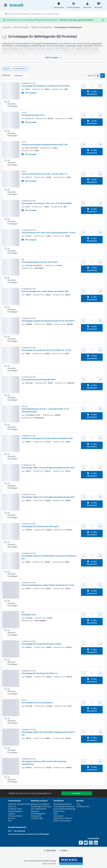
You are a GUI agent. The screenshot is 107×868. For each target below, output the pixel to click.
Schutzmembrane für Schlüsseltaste (37, 703)
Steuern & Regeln (21, 27)
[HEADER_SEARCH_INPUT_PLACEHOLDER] (53, 14)
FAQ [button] (10, 821)
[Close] (103, 20)
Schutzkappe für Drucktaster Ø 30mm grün (40, 526)
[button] (53, 69)
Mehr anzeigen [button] (54, 58)
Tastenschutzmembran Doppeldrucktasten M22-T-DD (45, 145)
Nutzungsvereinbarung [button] (64, 806)
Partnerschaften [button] (15, 816)
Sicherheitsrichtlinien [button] (63, 818)
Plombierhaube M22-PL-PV (33, 115)
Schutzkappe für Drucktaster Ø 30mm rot (39, 673)
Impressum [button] (58, 816)
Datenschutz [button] (59, 811)
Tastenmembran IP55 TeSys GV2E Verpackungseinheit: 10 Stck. (49, 233)
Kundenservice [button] (83, 806)
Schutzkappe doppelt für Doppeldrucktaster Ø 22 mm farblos (48, 321)
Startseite (6, 27)
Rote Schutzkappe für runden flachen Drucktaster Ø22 (45, 291)
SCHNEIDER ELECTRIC (29, 83)
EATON (24, 113)
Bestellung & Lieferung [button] (41, 806)
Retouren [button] (35, 811)
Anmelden (77, 793)
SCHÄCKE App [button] (37, 818)
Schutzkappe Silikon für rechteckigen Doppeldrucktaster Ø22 (48, 468)
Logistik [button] (11, 814)
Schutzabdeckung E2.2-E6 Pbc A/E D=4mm (40, 262)
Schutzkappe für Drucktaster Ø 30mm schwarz (42, 644)
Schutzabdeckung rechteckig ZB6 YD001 (39, 380)
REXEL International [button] (62, 821)
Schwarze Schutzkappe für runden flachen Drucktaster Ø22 (47, 438)
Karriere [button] (12, 818)
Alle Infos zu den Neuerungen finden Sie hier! (76, 20)
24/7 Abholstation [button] (39, 809)
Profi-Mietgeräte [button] (38, 814)
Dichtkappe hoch (29, 615)
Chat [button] (78, 804)
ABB (23, 260)
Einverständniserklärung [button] (64, 809)
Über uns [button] (12, 806)
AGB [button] (55, 814)
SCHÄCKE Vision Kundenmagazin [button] (15, 810)
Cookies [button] (64, 850)
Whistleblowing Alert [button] (63, 804)
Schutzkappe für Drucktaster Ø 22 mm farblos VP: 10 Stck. (47, 350)
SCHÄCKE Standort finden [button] (19, 804)
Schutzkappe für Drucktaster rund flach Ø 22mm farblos (46, 86)
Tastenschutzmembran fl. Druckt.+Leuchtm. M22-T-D (44, 174)
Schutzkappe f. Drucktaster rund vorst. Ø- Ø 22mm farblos (47, 203)
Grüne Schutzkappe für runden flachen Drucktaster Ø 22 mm (48, 585)
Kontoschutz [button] (36, 816)
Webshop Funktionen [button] (40, 804)
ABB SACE (25, 406)
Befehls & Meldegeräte (41, 27)
